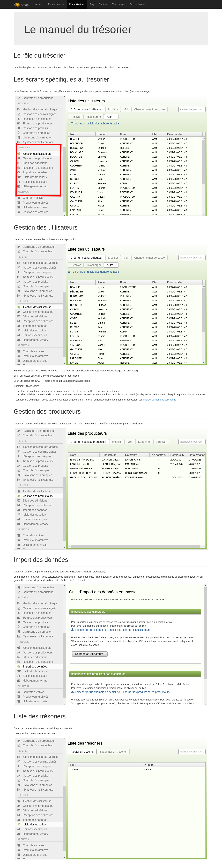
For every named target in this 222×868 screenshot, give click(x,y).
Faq (92, 4)
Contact (103, 4)
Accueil (39, 4)
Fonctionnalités (56, 4)
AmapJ (22, 5)
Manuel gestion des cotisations (160, 400)
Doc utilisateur (77, 4)
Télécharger (118, 4)
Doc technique (138, 4)
